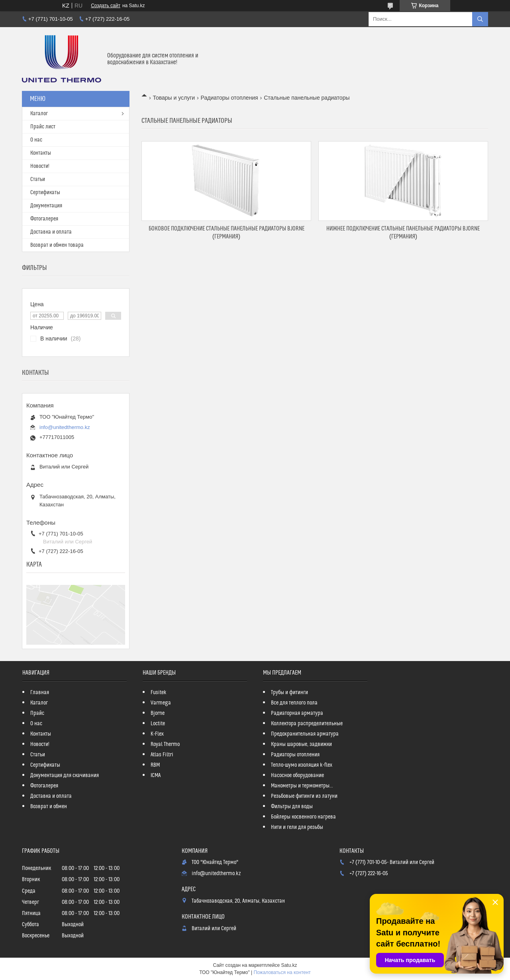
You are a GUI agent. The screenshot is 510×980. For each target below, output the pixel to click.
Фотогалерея (44, 219)
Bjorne (158, 713)
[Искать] (480, 19)
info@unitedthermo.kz (65, 427)
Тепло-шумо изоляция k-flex (302, 765)
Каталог (39, 114)
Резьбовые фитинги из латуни (304, 796)
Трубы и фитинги (289, 693)
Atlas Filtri (162, 755)
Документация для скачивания (65, 775)
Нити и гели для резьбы (297, 827)
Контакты (41, 153)
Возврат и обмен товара (57, 245)
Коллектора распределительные (307, 724)
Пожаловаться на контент (282, 972)
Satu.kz (289, 965)
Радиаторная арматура (297, 713)
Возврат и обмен (49, 807)
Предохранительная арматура (305, 734)
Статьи (38, 179)
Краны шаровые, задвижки (301, 744)
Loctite (158, 724)
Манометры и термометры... (302, 786)
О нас (36, 140)
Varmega (161, 703)
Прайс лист (43, 127)
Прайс (37, 713)
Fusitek (159, 693)
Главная (40, 693)
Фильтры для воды (292, 807)
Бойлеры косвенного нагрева (303, 817)
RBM (155, 765)
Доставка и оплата (51, 232)
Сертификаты (45, 193)
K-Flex (157, 734)
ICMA (156, 775)
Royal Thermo (165, 744)
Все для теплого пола (294, 703)
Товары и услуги (174, 98)
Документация (46, 206)
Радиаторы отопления (229, 98)
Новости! (40, 166)
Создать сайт (106, 6)
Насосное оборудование (297, 775)
